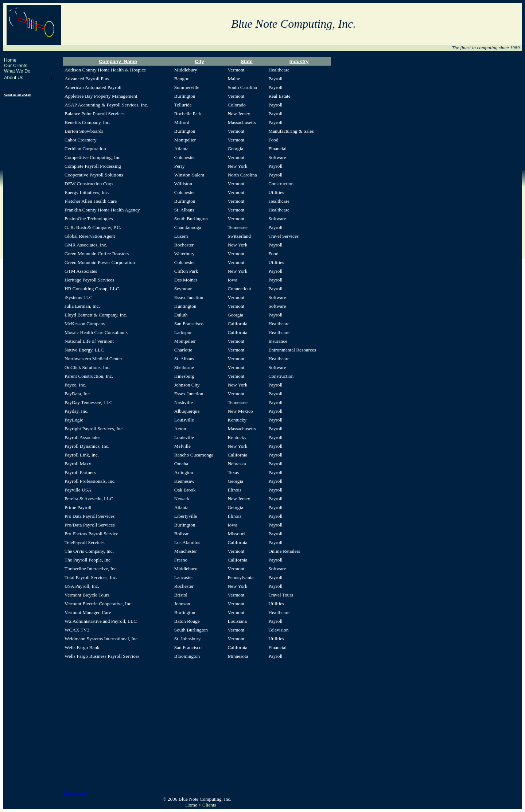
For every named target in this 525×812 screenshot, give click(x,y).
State (247, 61)
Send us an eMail (18, 95)
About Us (14, 77)
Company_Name (118, 61)
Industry (299, 61)
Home (10, 60)
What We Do (17, 71)
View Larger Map (75, 793)
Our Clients (16, 65)
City (199, 61)
